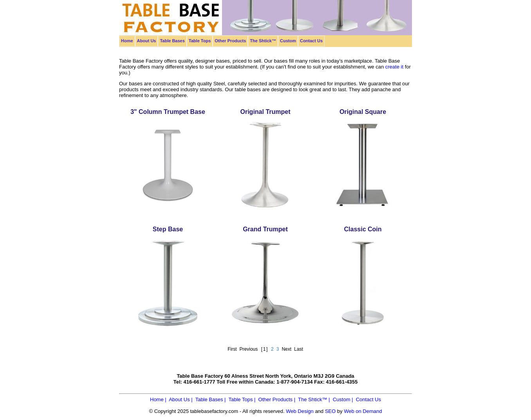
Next (286, 349)
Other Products (230, 41)
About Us (147, 41)
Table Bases (172, 41)
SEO (330, 411)
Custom (288, 41)
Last (299, 349)
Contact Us (311, 41)
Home (127, 41)
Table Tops (200, 41)
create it (394, 67)
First (232, 349)
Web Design (300, 411)
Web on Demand (363, 411)
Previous (249, 349)
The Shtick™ (263, 41)
